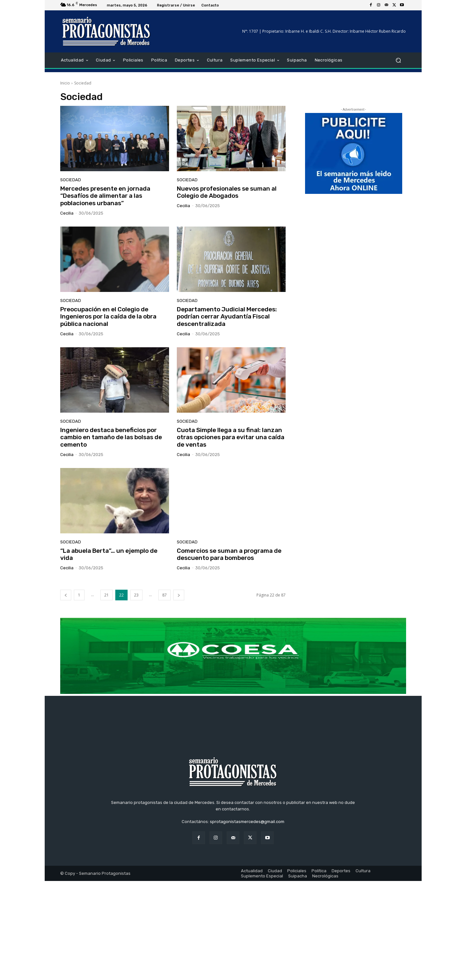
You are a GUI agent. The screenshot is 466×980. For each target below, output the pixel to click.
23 (136, 595)
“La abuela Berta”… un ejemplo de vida (109, 554)
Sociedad (71, 180)
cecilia (67, 213)
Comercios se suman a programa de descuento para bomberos (229, 554)
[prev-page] (66, 595)
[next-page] (179, 595)
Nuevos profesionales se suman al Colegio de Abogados (227, 192)
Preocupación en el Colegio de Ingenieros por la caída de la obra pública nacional (108, 317)
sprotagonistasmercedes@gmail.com (247, 921)
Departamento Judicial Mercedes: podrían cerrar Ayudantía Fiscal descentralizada (227, 317)
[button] (398, 60)
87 (165, 595)
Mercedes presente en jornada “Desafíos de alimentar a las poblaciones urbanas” (105, 196)
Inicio (65, 83)
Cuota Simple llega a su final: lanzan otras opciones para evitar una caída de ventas (231, 437)
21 (107, 595)
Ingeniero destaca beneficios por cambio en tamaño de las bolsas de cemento (111, 437)
